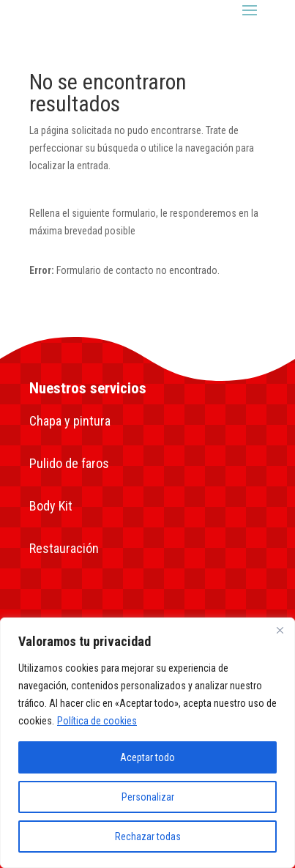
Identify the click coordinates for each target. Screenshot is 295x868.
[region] (147, 743)
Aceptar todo (147, 757)
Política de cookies (97, 721)
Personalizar (148, 797)
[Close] (280, 630)
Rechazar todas (148, 837)
